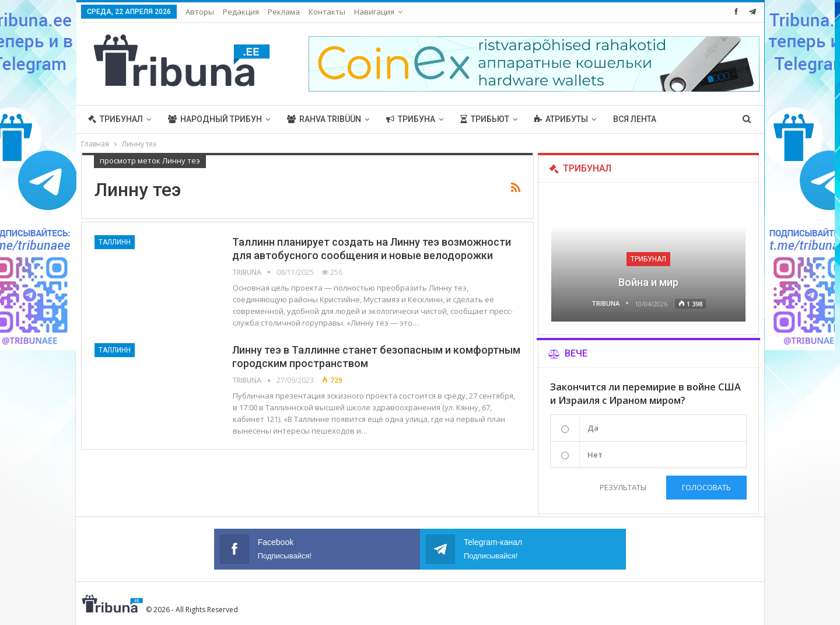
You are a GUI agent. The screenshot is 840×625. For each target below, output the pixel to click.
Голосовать (706, 487)
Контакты (327, 12)
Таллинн (115, 242)
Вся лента (635, 119)
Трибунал (116, 119)
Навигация (374, 12)
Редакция (241, 12)
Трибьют (485, 119)
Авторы (200, 12)
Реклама (284, 12)
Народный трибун (215, 119)
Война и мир (648, 282)
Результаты (620, 487)
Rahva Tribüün (324, 119)
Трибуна (411, 119)
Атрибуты (561, 119)
